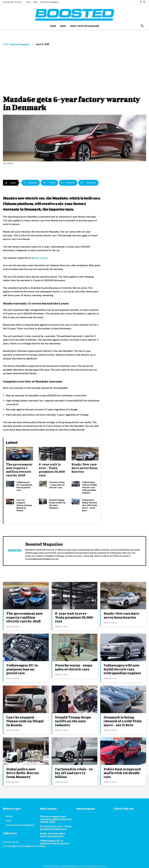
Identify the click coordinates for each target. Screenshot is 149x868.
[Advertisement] (74, 72)
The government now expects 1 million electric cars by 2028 (19, 470)
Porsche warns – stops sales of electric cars (57, 485)
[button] (142, 26)
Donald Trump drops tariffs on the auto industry (57, 504)
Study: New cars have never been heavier (84, 468)
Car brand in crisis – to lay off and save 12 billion (73, 771)
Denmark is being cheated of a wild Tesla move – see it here (90, 505)
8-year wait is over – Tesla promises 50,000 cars (52, 470)
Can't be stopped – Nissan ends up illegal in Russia (24, 505)
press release (41, 258)
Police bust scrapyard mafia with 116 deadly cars (121, 771)
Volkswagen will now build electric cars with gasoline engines (89, 487)
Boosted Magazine (20, 44)
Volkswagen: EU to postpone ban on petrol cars (24, 486)
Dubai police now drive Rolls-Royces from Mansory (25, 771)
